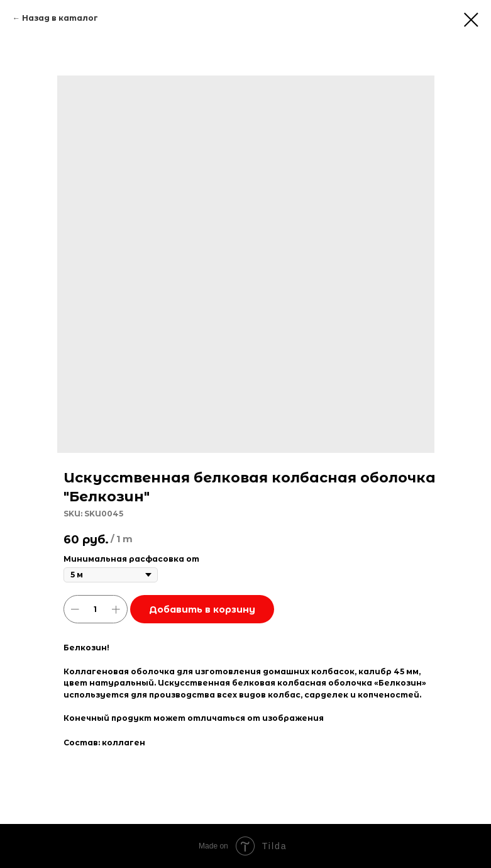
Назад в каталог (60, 18)
